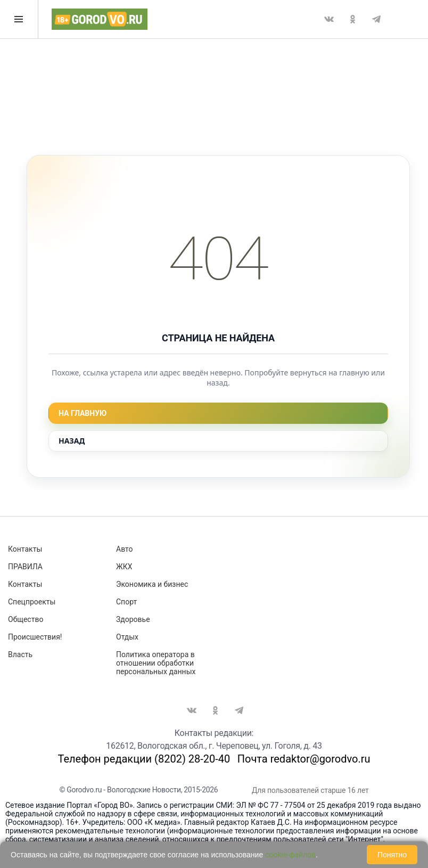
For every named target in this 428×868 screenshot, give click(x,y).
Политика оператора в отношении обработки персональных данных (156, 663)
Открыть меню (19, 19)
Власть (20, 654)
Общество (26, 619)
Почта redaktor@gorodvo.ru (304, 759)
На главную (83, 413)
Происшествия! (35, 637)
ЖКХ (124, 567)
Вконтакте (329, 19)
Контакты (25, 549)
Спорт (126, 602)
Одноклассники (352, 19)
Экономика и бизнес (152, 584)
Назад (72, 441)
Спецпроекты (32, 602)
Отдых (127, 637)
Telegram (376, 19)
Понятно (392, 855)
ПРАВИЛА (25, 567)
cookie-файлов (290, 855)
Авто (125, 549)
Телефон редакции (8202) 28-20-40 (144, 759)
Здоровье (133, 619)
